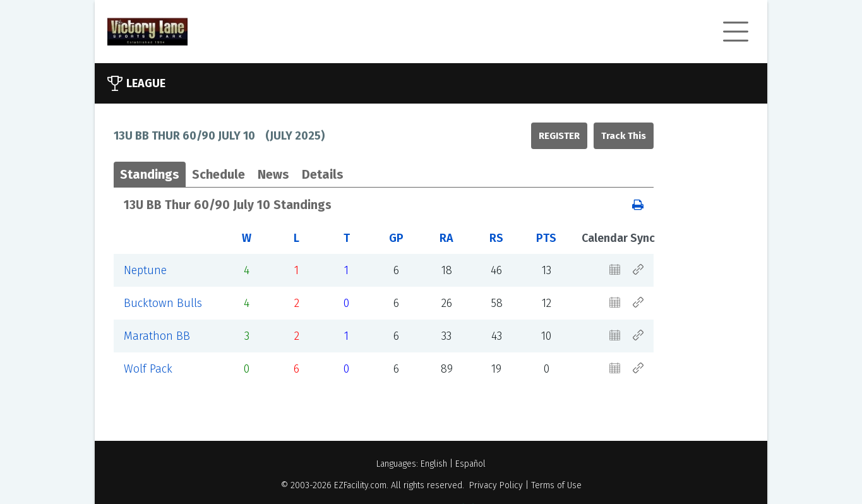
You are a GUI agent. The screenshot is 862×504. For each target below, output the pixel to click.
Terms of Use (556, 485)
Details (323, 174)
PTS (546, 238)
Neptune (145, 270)
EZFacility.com (360, 485)
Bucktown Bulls (163, 303)
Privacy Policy (496, 485)
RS (496, 238)
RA (446, 238)
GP (396, 238)
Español (470, 464)
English (434, 464)
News (273, 174)
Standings (150, 174)
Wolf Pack (148, 369)
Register (559, 136)
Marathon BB (157, 336)
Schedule (218, 174)
